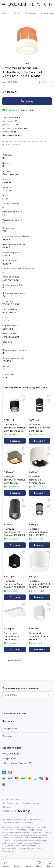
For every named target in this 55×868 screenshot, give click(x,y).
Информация (10, 728)
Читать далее (9, 851)
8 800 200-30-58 (11, 754)
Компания (8, 721)
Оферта (6, 807)
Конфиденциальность (34, 803)
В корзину (27, 101)
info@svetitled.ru (11, 758)
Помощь (7, 736)
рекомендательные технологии (18, 822)
